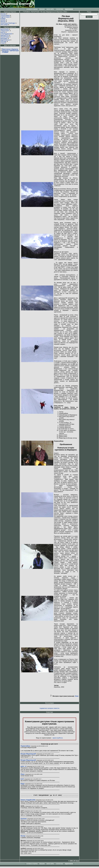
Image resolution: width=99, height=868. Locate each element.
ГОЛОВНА (26, 12)
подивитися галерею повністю (49, 708)
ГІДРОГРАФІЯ (5, 17)
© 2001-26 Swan (74, 862)
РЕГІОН (3, 14)
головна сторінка (32, 9)
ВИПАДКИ (4, 38)
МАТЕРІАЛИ (5, 29)
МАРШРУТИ (5, 35)
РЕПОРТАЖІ (5, 37)
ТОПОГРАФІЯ (5, 16)
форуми (42, 9)
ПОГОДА (4, 42)
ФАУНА (3, 22)
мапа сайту (50, 9)
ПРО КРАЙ (4, 25)
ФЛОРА (3, 20)
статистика (59, 9)
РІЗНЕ (3, 43)
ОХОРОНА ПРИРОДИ (8, 23)
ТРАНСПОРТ (5, 31)
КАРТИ (3, 32)
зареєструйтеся (58, 738)
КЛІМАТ (3, 19)
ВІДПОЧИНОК (5, 40)
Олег (77, 696)
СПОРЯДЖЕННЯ (6, 34)
